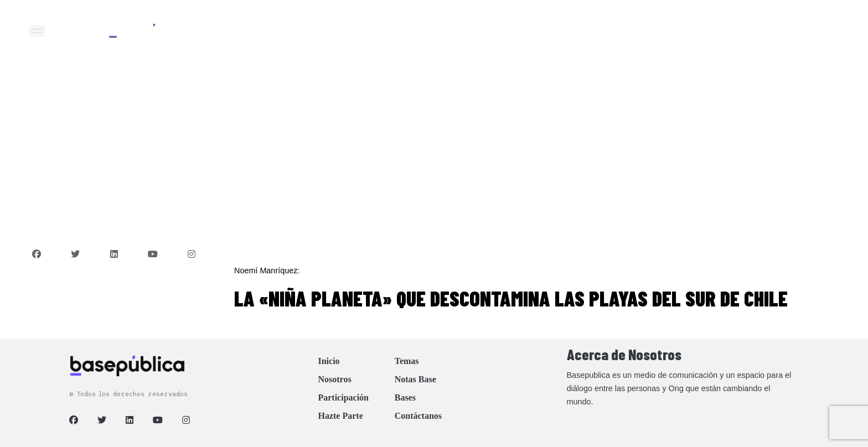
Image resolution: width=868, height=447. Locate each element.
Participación (343, 397)
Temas (407, 361)
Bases (405, 397)
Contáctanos (418, 416)
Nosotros (334, 379)
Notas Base (415, 379)
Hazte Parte (340, 416)
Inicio (329, 361)
